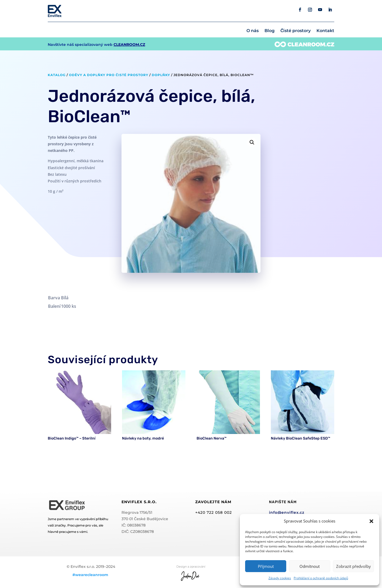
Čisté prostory (296, 31)
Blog (270, 31)
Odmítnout (310, 566)
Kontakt (325, 31)
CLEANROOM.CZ (129, 45)
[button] (371, 521)
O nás (253, 31)
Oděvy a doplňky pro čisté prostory (109, 75)
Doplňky (161, 75)
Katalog (57, 75)
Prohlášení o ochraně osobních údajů (321, 578)
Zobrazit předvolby (353, 566)
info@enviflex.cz (287, 512)
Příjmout (266, 566)
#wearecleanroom (90, 575)
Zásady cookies (280, 578)
